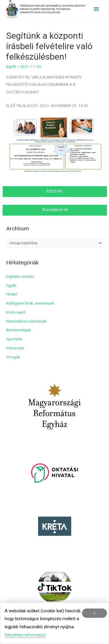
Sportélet (14, 339)
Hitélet (12, 294)
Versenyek (15, 348)
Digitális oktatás (20, 276)
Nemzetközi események (26, 321)
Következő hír (55, 210)
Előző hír (55, 191)
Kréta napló (16, 312)
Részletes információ (25, 635)
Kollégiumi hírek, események (30, 303)
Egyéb (11, 66)
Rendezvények (18, 330)
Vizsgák (13, 357)
